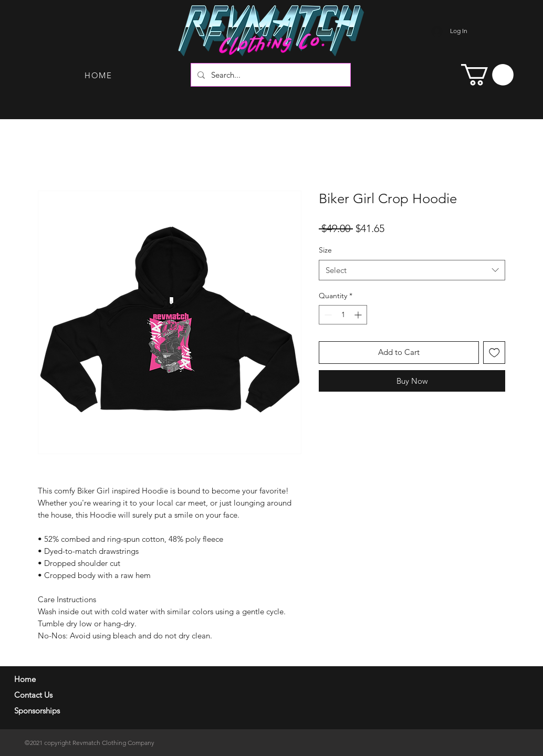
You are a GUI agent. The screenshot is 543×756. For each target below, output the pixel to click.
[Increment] (359, 315)
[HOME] (99, 75)
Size (325, 250)
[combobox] (412, 270)
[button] (487, 75)
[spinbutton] (343, 315)
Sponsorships (37, 711)
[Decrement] (327, 315)
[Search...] (270, 75)
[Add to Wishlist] (494, 353)
